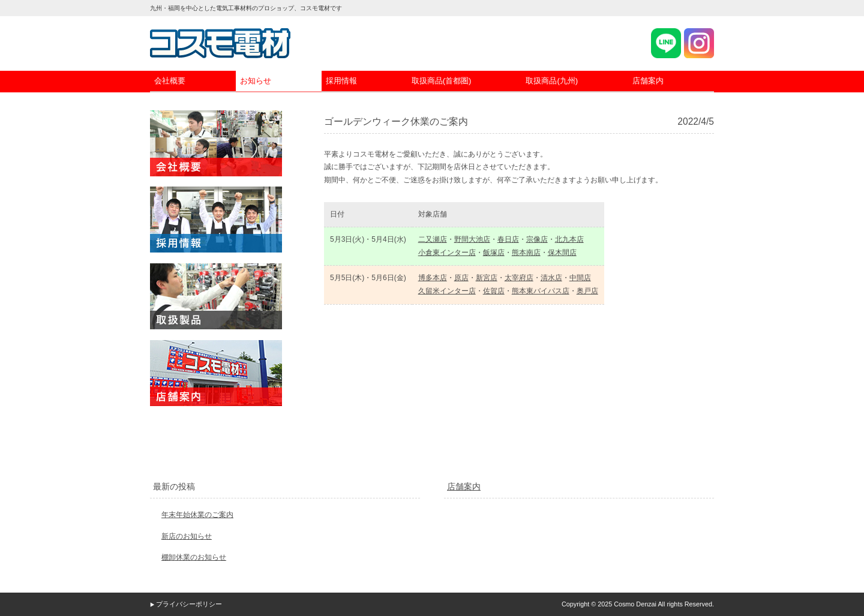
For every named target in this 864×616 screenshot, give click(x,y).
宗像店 (537, 239)
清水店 (551, 278)
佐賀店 (494, 291)
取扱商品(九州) (552, 81)
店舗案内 (648, 81)
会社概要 (170, 81)
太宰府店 (519, 278)
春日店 (508, 239)
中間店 (580, 278)
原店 (461, 278)
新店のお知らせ (187, 536)
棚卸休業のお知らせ (194, 557)
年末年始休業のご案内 (197, 515)
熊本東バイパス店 (541, 291)
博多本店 (433, 278)
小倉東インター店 (447, 253)
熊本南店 (526, 253)
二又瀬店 (433, 239)
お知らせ (256, 81)
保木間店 (562, 253)
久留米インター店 (447, 291)
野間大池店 (472, 239)
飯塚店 (494, 253)
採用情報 (341, 81)
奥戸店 (587, 291)
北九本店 (569, 239)
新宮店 (487, 278)
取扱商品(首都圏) (442, 81)
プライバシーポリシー (189, 604)
